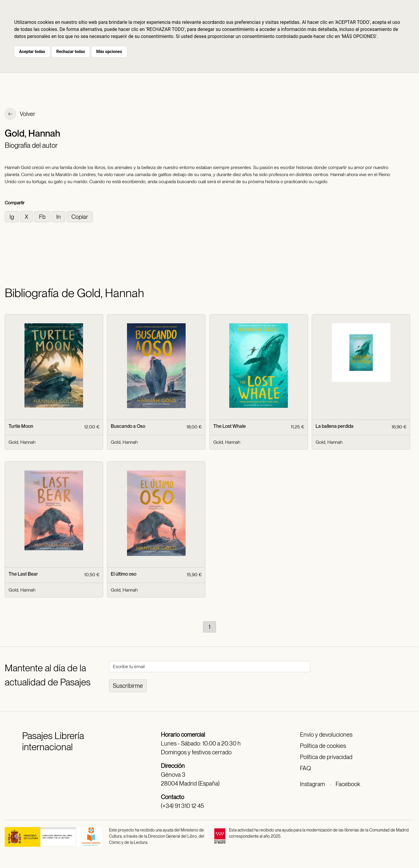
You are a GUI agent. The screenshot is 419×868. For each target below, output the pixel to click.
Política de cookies (323, 746)
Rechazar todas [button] (71, 52)
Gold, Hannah (22, 442)
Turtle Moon (21, 426)
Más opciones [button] (109, 52)
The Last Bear (23, 574)
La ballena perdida (335, 426)
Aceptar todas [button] (32, 52)
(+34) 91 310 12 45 (182, 806)
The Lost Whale (230, 426)
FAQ (305, 768)
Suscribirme (128, 686)
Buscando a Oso (128, 426)
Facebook (348, 784)
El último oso (124, 574)
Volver (20, 115)
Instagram (312, 784)
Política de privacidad (326, 757)
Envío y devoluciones (326, 735)
